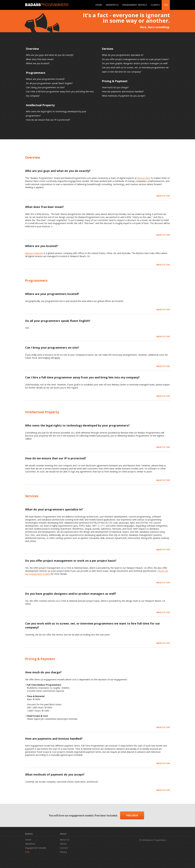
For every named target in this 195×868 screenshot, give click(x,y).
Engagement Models (36, 848)
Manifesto (30, 844)
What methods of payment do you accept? (124, 96)
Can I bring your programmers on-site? (45, 87)
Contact (64, 848)
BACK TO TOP (163, 196)
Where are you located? (38, 63)
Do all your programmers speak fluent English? (49, 83)
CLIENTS (155, 5)
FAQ (166, 5)
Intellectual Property (40, 105)
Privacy (63, 852)
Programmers (36, 73)
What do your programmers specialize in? (123, 55)
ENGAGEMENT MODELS (135, 5)
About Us (65, 840)
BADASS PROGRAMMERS (47, 5)
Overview (32, 49)
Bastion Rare (144, 178)
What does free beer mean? (40, 59)
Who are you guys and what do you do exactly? (50, 55)
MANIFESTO (112, 5)
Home (28, 840)
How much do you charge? (115, 87)
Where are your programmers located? (45, 79)
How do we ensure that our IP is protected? (48, 120)
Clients (63, 844)
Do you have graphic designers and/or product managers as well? (135, 63)
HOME (99, 5)
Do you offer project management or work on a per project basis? (135, 59)
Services (108, 49)
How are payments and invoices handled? (123, 91)
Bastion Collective (34, 253)
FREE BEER (132, 815)
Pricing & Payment (115, 81)
